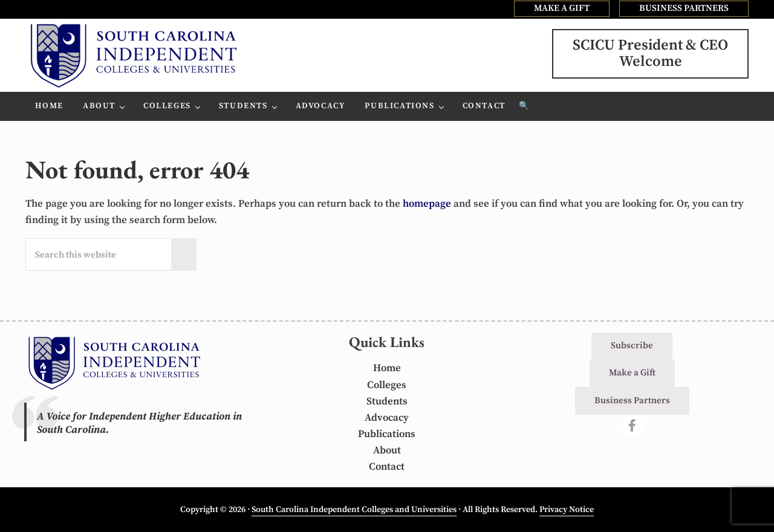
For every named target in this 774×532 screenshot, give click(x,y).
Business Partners (632, 401)
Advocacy (387, 418)
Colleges (387, 385)
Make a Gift (632, 373)
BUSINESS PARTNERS (684, 8)
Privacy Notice (567, 510)
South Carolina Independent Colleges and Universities (354, 510)
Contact (387, 467)
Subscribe (632, 345)
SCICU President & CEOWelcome (650, 54)
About (387, 450)
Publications (387, 434)
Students (387, 401)
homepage (427, 204)
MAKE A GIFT (562, 8)
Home (387, 368)
